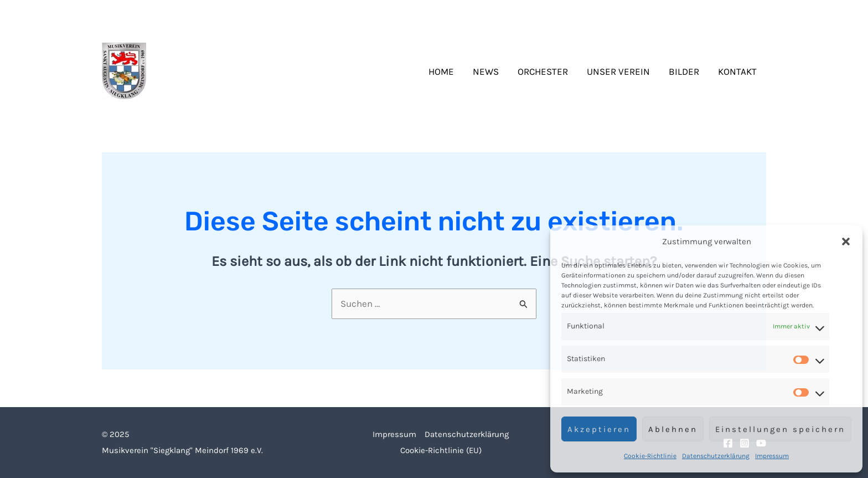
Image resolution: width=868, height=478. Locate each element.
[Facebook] (728, 14)
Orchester (543, 71)
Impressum (772, 456)
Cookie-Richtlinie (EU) (441, 450)
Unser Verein (618, 71)
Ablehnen (673, 429)
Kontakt (737, 71)
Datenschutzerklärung (716, 456)
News (486, 71)
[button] (846, 241)
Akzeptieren (599, 429)
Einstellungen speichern (780, 429)
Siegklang (201, 71)
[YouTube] (761, 14)
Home (441, 71)
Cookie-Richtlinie (650, 456)
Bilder (684, 71)
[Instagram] (745, 14)
